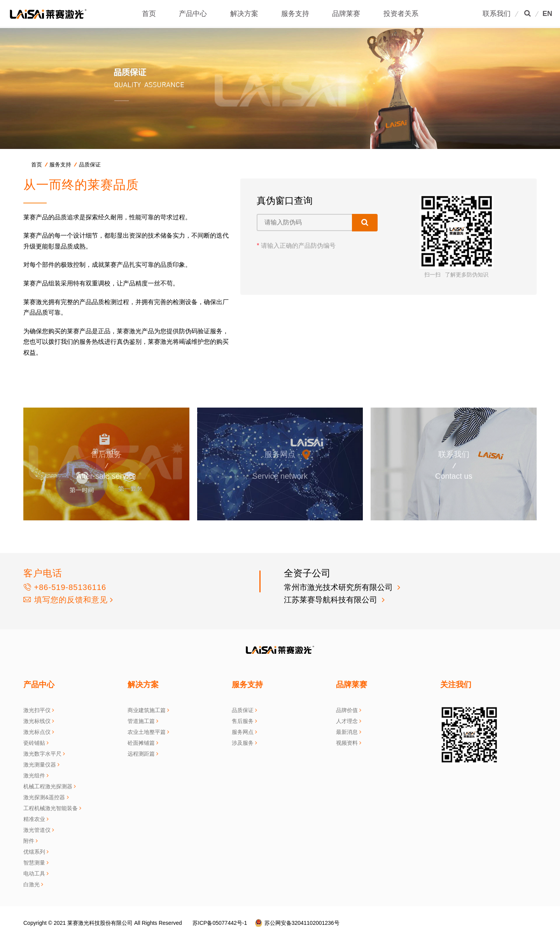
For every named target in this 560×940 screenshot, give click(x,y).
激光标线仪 (37, 721)
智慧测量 (34, 863)
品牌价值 (347, 710)
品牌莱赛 (346, 14)
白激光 (31, 884)
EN (547, 14)
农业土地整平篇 (147, 732)
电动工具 (34, 873)
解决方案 (244, 14)
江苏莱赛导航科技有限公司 (332, 600)
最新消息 (347, 732)
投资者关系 (401, 14)
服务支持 (295, 14)
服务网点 (243, 732)
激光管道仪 (37, 830)
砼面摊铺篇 (141, 743)
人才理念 (347, 721)
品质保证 (90, 165)
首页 (149, 14)
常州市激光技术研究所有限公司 (339, 587)
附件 (29, 841)
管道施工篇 (141, 721)
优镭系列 (34, 852)
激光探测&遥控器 (44, 797)
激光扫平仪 (37, 710)
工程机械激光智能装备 (51, 808)
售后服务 (243, 721)
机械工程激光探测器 (48, 786)
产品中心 (193, 14)
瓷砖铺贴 (34, 743)
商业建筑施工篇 (147, 710)
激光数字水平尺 (42, 754)
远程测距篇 (141, 754)
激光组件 (34, 775)
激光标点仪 (37, 732)
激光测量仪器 (40, 765)
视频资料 (347, 743)
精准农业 (34, 819)
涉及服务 (243, 743)
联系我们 (497, 14)
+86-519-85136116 (65, 587)
